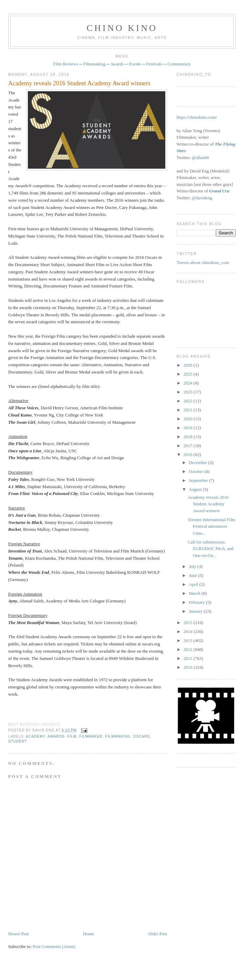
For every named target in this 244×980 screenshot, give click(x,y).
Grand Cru (219, 191)
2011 (188, 658)
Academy (35, 736)
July (193, 566)
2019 (188, 428)
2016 (188, 455)
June (193, 575)
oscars (141, 736)
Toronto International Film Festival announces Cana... (211, 526)
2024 (188, 383)
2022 (188, 401)
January (196, 611)
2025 (188, 374)
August (196, 489)
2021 (188, 410)
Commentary (179, 64)
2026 (188, 365)
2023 (188, 392)
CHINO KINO (122, 28)
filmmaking (118, 736)
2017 (188, 446)
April (194, 584)
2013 (188, 640)
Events (135, 64)
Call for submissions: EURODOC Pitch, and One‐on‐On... (210, 549)
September (199, 480)
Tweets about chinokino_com (203, 262)
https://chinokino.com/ (197, 117)
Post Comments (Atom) (54, 946)
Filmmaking (95, 64)
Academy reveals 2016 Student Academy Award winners (79, 83)
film (72, 736)
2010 (188, 667)
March (195, 593)
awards (56, 736)
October (196, 471)
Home (89, 934)
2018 (188, 437)
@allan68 (200, 157)
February (197, 602)
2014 (188, 631)
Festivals (154, 64)
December (198, 462)
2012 (188, 649)
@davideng (202, 198)
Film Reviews (66, 64)
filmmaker (91, 736)
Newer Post (19, 934)
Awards (117, 64)
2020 (188, 419)
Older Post (158, 934)
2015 (188, 623)
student (18, 741)
